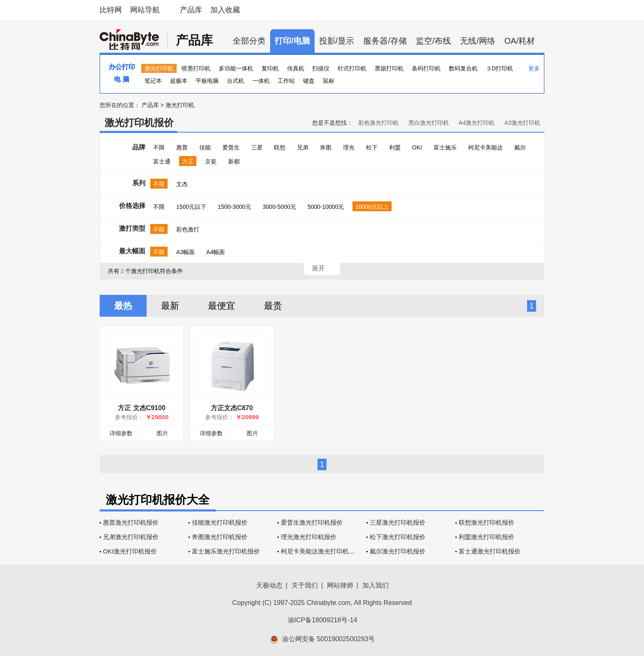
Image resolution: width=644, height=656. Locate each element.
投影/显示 (337, 41)
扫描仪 (321, 68)
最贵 (273, 306)
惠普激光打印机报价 (131, 522)
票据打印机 (389, 68)
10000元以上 (372, 207)
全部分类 (249, 41)
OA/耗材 (520, 41)
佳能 (205, 147)
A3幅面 (185, 252)
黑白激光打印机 (429, 123)
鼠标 (329, 81)
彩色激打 (188, 229)
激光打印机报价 (139, 123)
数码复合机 (463, 68)
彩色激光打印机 (378, 123)
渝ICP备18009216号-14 (323, 620)
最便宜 (222, 306)
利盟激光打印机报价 (486, 537)
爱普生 (231, 147)
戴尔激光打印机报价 (398, 551)
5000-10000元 (326, 207)
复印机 (270, 68)
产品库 (191, 10)
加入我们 (376, 585)
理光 (349, 147)
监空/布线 (434, 41)
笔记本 (153, 81)
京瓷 (211, 161)
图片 (162, 433)
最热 (123, 306)
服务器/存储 (385, 41)
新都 (234, 161)
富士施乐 (445, 147)
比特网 (111, 10)
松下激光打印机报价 (398, 537)
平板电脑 (207, 81)
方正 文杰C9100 (142, 408)
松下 (372, 147)
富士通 (162, 161)
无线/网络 (478, 41)
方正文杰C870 (232, 408)
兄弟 (303, 147)
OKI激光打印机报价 (130, 551)
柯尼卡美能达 (485, 147)
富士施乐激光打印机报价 (226, 551)
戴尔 (520, 147)
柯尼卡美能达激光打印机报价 (321, 551)
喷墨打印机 (196, 68)
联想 (280, 147)
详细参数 (121, 433)
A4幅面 (216, 252)
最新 (170, 306)
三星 (257, 147)
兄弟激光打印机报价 (131, 537)
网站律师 (340, 585)
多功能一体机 (236, 68)
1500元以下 (191, 207)
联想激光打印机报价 (486, 522)
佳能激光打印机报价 (220, 522)
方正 (188, 161)
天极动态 (269, 585)
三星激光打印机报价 (398, 522)
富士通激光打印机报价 (490, 551)
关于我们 (305, 585)
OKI (417, 147)
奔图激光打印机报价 (220, 537)
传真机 (296, 68)
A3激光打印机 (522, 123)
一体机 (261, 81)
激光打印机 (159, 68)
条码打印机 (426, 68)
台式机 (236, 81)
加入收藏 (225, 10)
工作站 (286, 81)
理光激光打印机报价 (309, 537)
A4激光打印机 (477, 123)
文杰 (182, 184)
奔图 (326, 147)
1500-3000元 (234, 207)
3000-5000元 (279, 207)
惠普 (182, 147)
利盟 (395, 147)
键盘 (309, 81)
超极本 (179, 81)
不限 (159, 147)
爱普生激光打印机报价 (312, 522)
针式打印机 (352, 68)
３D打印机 (499, 68)
